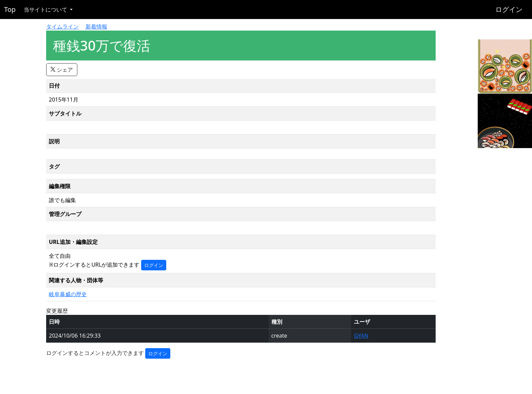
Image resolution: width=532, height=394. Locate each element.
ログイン (509, 9)
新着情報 (96, 26)
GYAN (361, 336)
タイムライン (62, 26)
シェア (62, 70)
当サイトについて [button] (46, 10)
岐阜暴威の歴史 (68, 294)
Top (10, 9)
